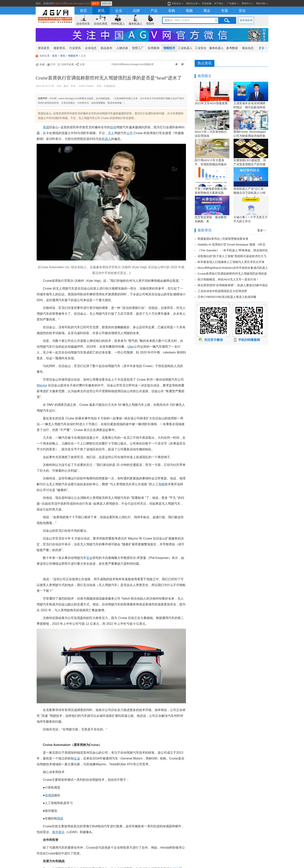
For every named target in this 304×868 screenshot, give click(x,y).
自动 (113, 127)
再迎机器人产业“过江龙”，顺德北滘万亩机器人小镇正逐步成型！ (250, 193)
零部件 (150, 24)
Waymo (42, 385)
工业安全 (201, 48)
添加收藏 (207, 3)
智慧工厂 (138, 48)
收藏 (42, 64)
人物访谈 (122, 48)
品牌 (136, 11)
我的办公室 (192, 3)
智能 (161, 484)
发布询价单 (246, 20)
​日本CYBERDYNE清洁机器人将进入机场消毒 (227, 297)
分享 (82, 64)
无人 (111, 133)
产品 (154, 11)
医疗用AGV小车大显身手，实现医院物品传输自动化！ (211, 164)
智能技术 (169, 48)
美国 (46, 127)
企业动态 (91, 48)
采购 (172, 11)
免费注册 (106, 3)
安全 (242, 11)
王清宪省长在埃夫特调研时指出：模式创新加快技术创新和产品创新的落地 (249, 107)
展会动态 (248, 48)
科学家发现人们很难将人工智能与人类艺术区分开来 (231, 262)
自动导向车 (83, 24)
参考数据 (232, 48)
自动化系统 (101, 24)
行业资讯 (75, 48)
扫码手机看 (68, 64)
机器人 (106, 139)
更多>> (262, 230)
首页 (83, 11)
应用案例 (154, 48)
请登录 (95, 3)
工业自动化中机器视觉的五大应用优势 (222, 291)
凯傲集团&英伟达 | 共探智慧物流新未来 (223, 239)
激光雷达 (58, 832)
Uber (131, 347)
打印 (53, 64)
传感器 (49, 795)
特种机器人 (118, 24)
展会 (207, 11)
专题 (225, 11)
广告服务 (232, 3)
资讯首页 (44, 48)
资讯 (101, 11)
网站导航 (261, 3)
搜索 (227, 20)
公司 (130, 133)
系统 (60, 818)
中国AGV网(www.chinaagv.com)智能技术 (133, 64)
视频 (189, 11)
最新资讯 (59, 48)
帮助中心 (246, 3)
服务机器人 (136, 24)
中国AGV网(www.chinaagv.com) (71, 3)
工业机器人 (185, 48)
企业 (119, 11)
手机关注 (176, 3)
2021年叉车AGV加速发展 (211, 103)
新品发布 (106, 48)
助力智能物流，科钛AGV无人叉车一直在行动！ (228, 279)
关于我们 (219, 3)
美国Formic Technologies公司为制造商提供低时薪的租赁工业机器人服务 (250, 136)
